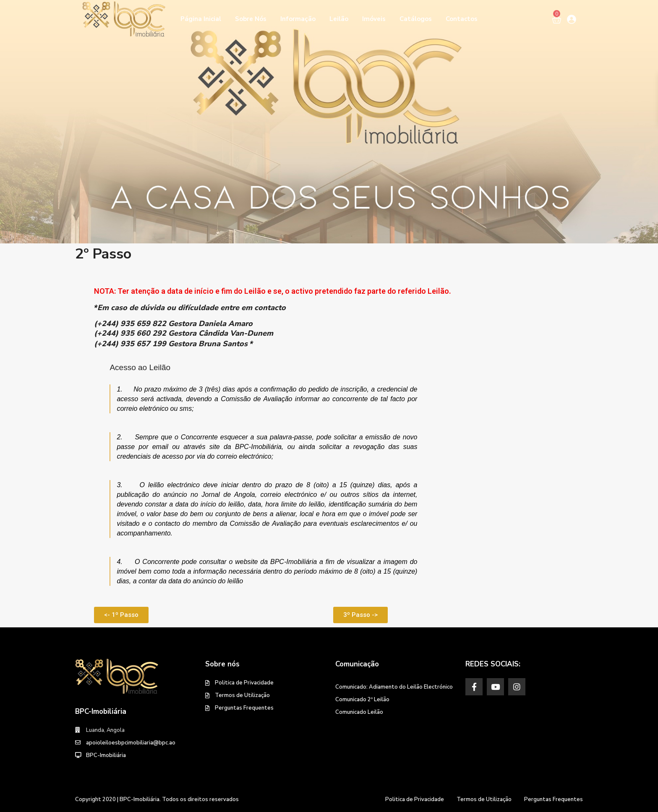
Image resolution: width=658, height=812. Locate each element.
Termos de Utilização (242, 695)
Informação (298, 19)
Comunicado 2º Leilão (362, 700)
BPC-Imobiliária (106, 755)
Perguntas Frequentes (244, 708)
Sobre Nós (251, 19)
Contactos (462, 19)
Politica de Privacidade (244, 683)
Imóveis (374, 19)
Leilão (339, 19)
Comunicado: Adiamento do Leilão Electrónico (394, 687)
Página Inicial (201, 19)
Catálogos (416, 19)
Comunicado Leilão (359, 712)
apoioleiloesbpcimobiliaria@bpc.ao (131, 743)
